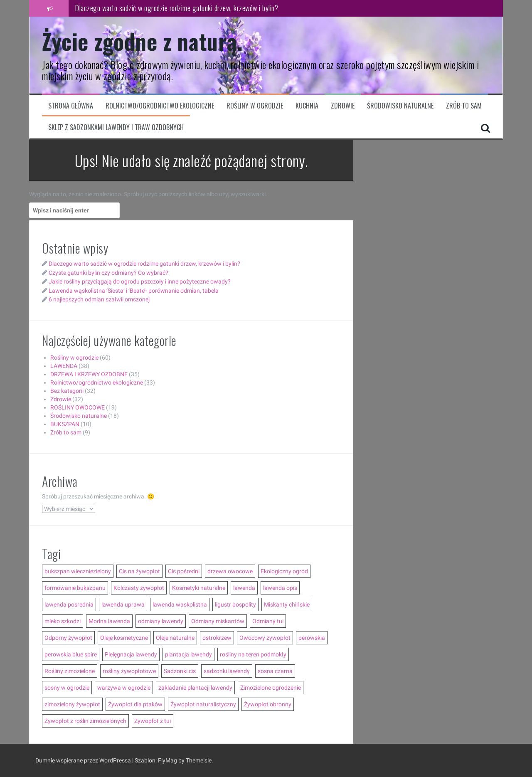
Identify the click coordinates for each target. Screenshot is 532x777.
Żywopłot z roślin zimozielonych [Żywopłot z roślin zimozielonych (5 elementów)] (85, 721)
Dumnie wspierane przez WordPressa (84, 760)
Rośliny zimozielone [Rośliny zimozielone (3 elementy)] (70, 671)
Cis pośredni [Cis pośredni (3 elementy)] (184, 571)
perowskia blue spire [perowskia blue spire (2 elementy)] (71, 654)
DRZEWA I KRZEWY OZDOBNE (89, 374)
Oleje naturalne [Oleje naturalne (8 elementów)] (175, 638)
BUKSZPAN (65, 424)
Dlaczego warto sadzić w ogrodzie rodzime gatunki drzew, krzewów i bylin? (176, 8)
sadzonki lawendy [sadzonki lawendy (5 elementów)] (227, 671)
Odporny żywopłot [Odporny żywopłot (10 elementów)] (68, 638)
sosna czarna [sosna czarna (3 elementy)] (275, 671)
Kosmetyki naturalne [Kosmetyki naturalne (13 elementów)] (199, 588)
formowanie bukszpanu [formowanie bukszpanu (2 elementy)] (75, 588)
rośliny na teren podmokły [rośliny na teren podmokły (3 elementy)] (253, 654)
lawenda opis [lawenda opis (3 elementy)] (280, 588)
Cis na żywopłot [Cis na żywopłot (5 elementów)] (139, 571)
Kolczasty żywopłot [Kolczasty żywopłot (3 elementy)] (139, 588)
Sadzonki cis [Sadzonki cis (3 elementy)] (180, 671)
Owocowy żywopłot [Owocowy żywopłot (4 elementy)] (265, 638)
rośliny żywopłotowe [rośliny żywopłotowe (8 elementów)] (129, 671)
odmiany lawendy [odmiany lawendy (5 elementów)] (161, 621)
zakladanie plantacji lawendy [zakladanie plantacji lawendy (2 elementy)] (195, 688)
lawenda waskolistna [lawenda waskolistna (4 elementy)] (180, 604)
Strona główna (71, 106)
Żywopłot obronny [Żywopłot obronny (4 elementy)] (268, 704)
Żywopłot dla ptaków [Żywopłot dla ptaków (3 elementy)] (135, 704)
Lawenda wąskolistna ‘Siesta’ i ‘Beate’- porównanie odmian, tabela (134, 291)
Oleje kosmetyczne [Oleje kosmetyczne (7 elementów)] (124, 638)
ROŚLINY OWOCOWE (78, 407)
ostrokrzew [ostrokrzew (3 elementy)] (217, 638)
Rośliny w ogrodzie (255, 106)
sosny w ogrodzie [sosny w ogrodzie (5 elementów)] (67, 688)
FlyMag (167, 760)
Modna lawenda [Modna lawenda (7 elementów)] (109, 621)
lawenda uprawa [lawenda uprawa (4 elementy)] (123, 604)
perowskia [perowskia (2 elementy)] (312, 638)
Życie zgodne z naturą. (142, 41)
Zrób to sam (464, 106)
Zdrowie (343, 106)
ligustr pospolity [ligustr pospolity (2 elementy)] (235, 604)
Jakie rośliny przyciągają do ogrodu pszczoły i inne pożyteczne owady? (140, 281)
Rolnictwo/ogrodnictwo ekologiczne (160, 106)
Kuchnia (307, 106)
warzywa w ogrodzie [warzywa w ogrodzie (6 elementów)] (124, 688)
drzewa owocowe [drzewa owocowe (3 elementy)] (230, 571)
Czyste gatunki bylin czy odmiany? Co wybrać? (108, 273)
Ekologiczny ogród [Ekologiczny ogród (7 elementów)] (284, 571)
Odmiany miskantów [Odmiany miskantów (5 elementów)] (218, 621)
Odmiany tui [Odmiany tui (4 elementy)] (268, 621)
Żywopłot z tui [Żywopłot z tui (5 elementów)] (153, 721)
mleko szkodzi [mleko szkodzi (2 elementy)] (63, 621)
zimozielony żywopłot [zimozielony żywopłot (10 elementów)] (72, 704)
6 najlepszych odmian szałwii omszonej (99, 299)
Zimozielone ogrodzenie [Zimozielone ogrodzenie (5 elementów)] (271, 688)
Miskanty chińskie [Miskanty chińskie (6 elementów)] (287, 604)
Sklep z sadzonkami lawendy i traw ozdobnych (116, 127)
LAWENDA (64, 366)
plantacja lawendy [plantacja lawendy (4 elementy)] (188, 654)
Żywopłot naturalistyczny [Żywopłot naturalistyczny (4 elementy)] (203, 704)
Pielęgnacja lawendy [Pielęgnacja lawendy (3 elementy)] (131, 654)
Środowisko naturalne (400, 106)
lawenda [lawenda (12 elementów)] (244, 588)
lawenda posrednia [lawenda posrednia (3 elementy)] (69, 604)
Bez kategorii (67, 391)
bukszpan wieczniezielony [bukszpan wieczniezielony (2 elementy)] (78, 571)
